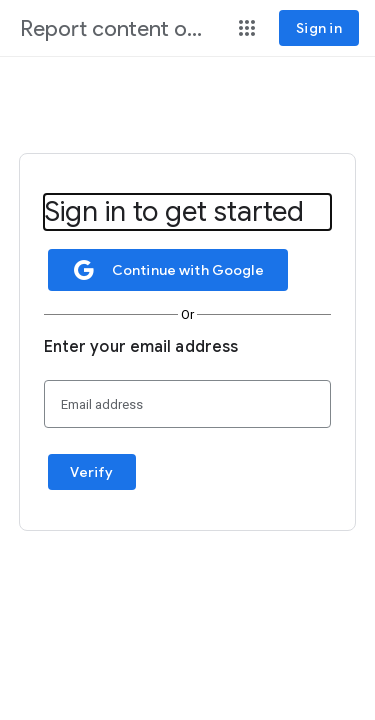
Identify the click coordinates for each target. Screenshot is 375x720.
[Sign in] (319, 28)
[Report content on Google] (116, 30)
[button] (247, 28)
